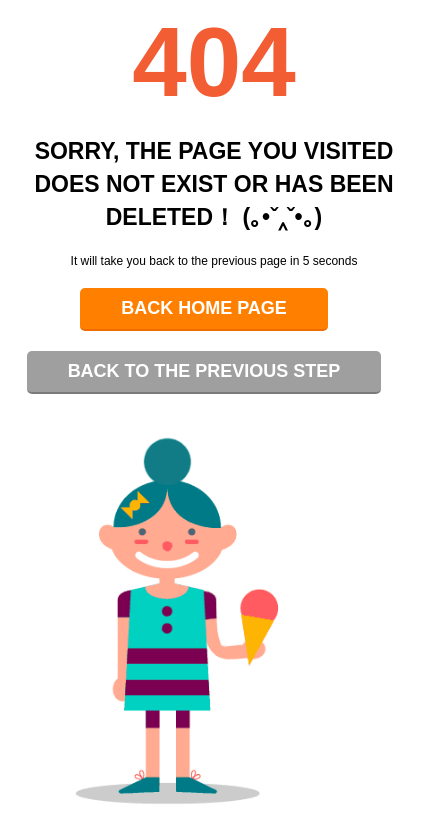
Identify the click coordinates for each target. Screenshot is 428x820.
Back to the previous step (204, 371)
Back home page (204, 308)
